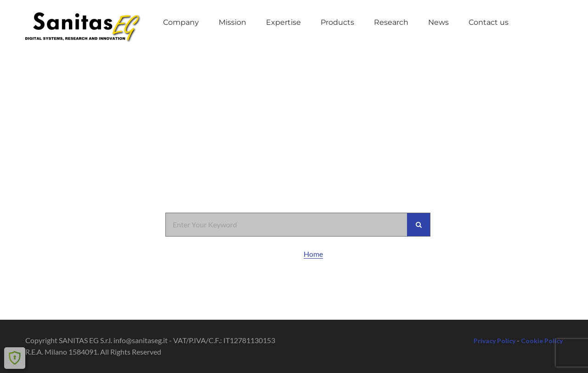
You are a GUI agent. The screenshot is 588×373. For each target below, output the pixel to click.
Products (337, 22)
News (438, 22)
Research (391, 22)
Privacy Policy (495, 341)
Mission (232, 22)
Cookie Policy (542, 341)
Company (181, 22)
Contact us (489, 22)
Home (313, 254)
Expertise (283, 22)
